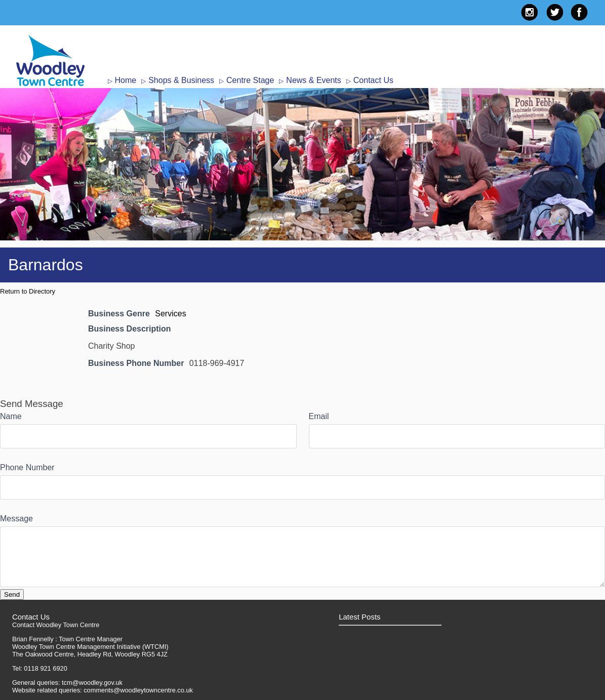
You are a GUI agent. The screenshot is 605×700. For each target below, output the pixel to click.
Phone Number (27, 467)
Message (16, 519)
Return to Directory (28, 291)
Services (170, 314)
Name (11, 416)
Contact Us (373, 80)
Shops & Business (181, 80)
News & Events (313, 80)
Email (319, 416)
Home (126, 80)
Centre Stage (250, 80)
